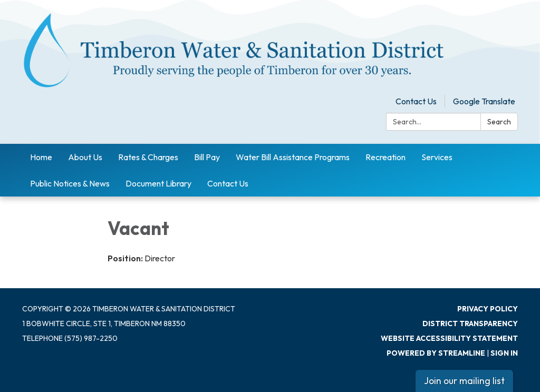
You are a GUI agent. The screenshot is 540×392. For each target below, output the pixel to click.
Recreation (385, 157)
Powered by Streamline (436, 353)
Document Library (158, 183)
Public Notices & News (70, 183)
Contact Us (416, 101)
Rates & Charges (148, 157)
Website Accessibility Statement (449, 338)
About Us (85, 157)
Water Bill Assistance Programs (293, 157)
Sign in (504, 353)
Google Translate (484, 101)
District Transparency (470, 324)
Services (437, 157)
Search (499, 122)
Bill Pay (207, 157)
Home (41, 157)
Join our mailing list (464, 381)
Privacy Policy (488, 309)
